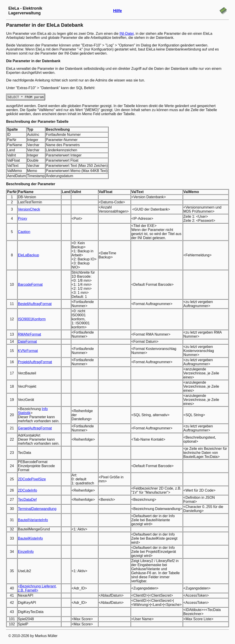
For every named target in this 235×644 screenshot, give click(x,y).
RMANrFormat (30, 334)
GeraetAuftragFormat (35, 428)
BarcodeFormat (30, 285)
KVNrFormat (28, 351)
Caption (24, 232)
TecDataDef (27, 500)
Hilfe (117, 11)
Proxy (23, 219)
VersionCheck (29, 209)
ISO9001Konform (32, 319)
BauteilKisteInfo (30, 538)
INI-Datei (126, 34)
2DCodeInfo (27, 490)
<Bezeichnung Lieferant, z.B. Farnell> (37, 588)
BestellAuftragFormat (35, 304)
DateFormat (27, 342)
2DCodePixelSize (32, 479)
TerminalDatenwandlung (37, 509)
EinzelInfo (26, 552)
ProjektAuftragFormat (35, 362)
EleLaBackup (29, 255)
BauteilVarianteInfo (33, 520)
